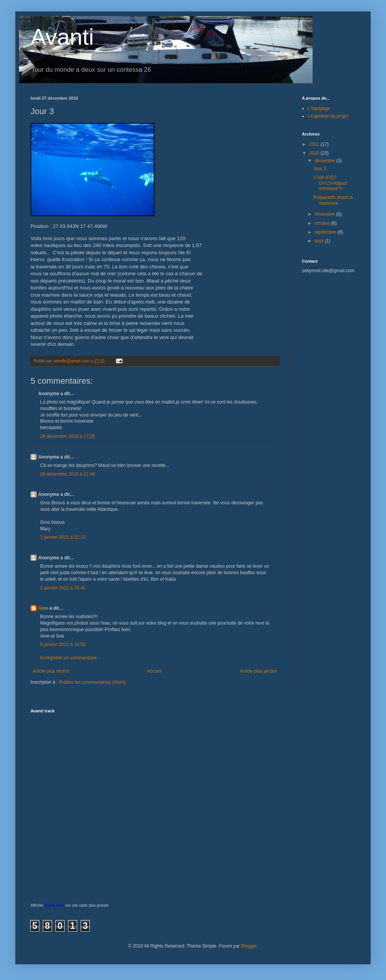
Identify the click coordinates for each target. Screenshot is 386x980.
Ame (43, 608)
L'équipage (319, 108)
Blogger (249, 946)
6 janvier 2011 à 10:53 (63, 644)
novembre (325, 214)
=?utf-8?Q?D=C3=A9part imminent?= (330, 183)
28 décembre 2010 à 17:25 (67, 436)
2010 (315, 153)
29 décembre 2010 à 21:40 (67, 474)
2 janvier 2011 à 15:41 (63, 588)
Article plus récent (51, 671)
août (320, 241)
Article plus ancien (259, 671)
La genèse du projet (328, 116)
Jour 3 (320, 169)
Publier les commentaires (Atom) (92, 682)
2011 (315, 144)
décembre (325, 161)
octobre (323, 223)
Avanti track (54, 905)
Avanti (62, 37)
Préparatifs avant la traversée (333, 200)
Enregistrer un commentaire (68, 658)
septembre (326, 232)
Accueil (155, 671)
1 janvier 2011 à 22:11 (63, 537)
